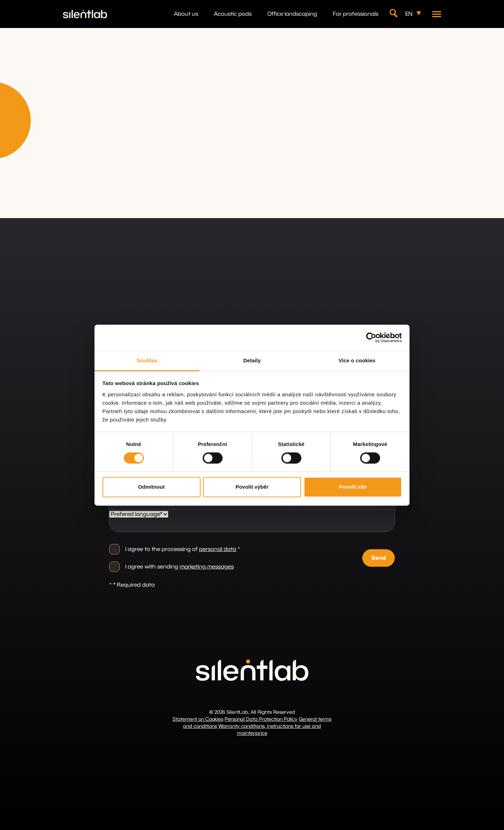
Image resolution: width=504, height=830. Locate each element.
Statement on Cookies (198, 719)
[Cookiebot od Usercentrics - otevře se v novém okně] (371, 337)
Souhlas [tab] (147, 360)
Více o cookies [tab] (357, 360)
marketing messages (207, 567)
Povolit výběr (252, 487)
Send (379, 558)
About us (186, 14)
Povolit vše (353, 487)
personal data (218, 549)
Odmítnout (152, 487)
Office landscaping (292, 14)
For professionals (356, 14)
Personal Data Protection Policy (261, 719)
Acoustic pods (233, 14)
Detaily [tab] (252, 360)
